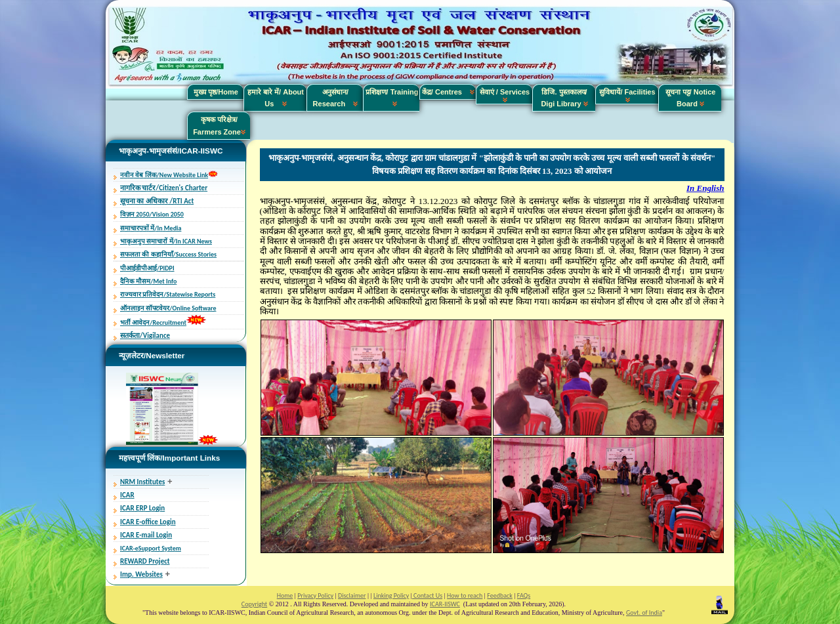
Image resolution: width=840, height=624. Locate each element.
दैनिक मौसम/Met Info (148, 281)
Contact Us (427, 595)
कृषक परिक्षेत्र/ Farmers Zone (219, 125)
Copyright (254, 604)
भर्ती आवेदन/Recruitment (153, 322)
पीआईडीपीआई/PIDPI (147, 268)
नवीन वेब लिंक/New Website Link (164, 175)
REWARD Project (145, 561)
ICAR (127, 495)
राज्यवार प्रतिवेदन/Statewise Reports (168, 294)
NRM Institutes (142, 482)
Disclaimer (352, 595)
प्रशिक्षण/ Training (392, 98)
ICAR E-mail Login (146, 535)
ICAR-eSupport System (151, 548)
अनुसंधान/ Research (336, 98)
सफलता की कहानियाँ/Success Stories (168, 254)
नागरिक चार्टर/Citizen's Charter (164, 188)
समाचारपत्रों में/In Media (151, 228)
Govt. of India (644, 613)
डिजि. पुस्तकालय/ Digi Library (564, 98)
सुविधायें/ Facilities (627, 95)
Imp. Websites (141, 574)
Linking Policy (391, 595)
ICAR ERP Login (142, 508)
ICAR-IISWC (445, 604)
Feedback (499, 595)
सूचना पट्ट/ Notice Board (691, 98)
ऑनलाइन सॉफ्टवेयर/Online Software (168, 308)
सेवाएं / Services (505, 95)
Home (285, 595)
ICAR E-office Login (148, 522)
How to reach (465, 595)
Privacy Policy (315, 595)
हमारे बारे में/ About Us (276, 98)
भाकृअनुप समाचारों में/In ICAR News (166, 241)
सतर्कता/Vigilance (145, 336)
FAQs (524, 595)
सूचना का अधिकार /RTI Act (157, 201)
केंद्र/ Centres (448, 92)
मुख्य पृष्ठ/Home (216, 92)
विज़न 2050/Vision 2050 (152, 214)
